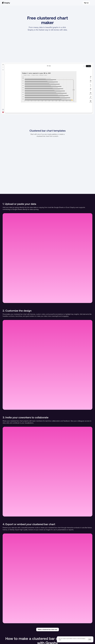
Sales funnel (66, 622)
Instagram (22, 634)
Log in (80, 4)
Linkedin (7, 632)
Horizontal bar (5, 622)
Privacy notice (22, 640)
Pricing (57, 4)
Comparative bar (81, 622)
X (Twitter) (36, 632)
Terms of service (14, 640)
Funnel (54, 622)
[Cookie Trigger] (30, 640)
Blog (45, 4)
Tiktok (21, 632)
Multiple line (33, 622)
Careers (51, 4)
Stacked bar (19, 622)
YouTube (7, 634)
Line (44, 622)
